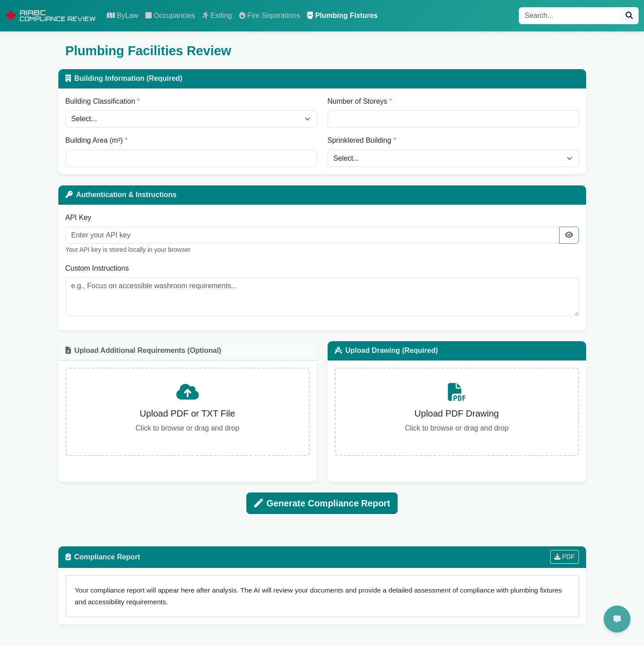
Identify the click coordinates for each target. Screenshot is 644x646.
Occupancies (170, 15)
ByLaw (123, 15)
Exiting (217, 15)
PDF (565, 558)
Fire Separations (269, 15)
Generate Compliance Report (322, 504)
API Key (79, 218)
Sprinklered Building (359, 140)
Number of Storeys (357, 101)
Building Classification (101, 101)
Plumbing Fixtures (342, 15)
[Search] (570, 16)
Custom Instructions (97, 268)
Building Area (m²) (94, 140)
